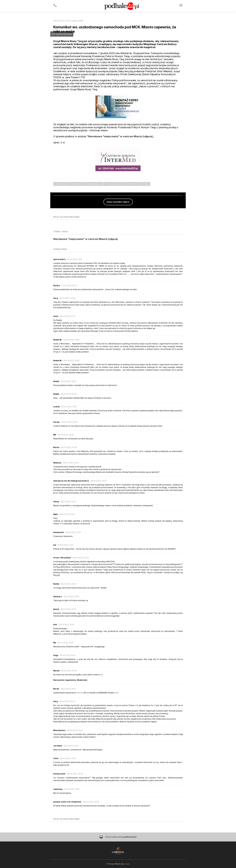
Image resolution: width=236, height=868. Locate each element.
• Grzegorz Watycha (93, 184)
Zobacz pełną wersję (121, 837)
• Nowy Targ (60, 184)
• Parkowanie (111, 184)
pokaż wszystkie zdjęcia (118, 202)
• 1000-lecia (133, 184)
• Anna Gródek (75, 184)
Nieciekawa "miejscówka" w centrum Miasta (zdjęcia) (86, 239)
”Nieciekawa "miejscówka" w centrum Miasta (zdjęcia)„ (120, 136)
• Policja (145, 184)
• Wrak (122, 184)
